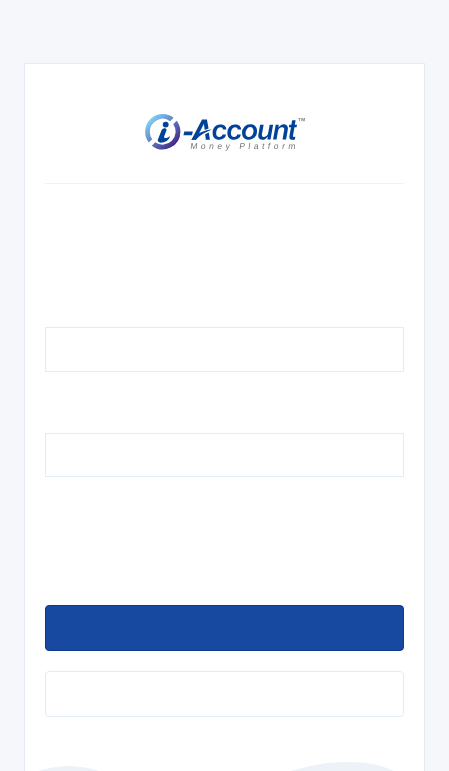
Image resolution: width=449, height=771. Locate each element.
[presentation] (197, 546)
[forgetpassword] (224, 693)
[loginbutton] (224, 628)
